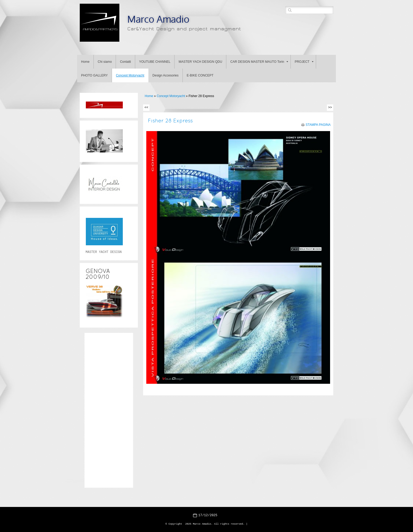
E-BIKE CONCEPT (200, 75)
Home (85, 62)
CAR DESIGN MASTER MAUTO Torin (259, 62)
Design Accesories (165, 75)
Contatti (125, 62)
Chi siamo (105, 62)
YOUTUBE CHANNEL (155, 62)
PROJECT (304, 62)
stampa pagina (318, 125)
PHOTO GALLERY (94, 75)
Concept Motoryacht (130, 75)
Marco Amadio (158, 19)
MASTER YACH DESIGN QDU (200, 62)
